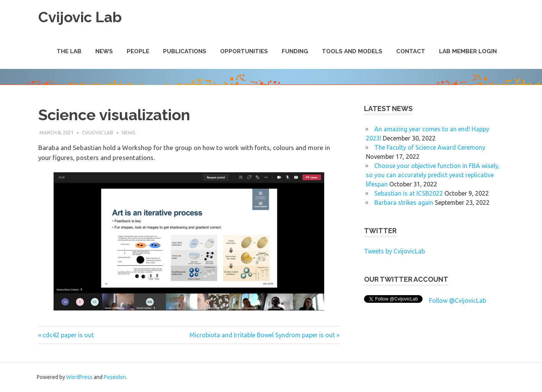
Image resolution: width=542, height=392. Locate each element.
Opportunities (244, 51)
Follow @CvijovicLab (458, 301)
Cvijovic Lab (80, 17)
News (104, 51)
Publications (185, 51)
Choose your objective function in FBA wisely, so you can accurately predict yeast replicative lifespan (433, 175)
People (138, 51)
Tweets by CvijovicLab (394, 251)
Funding (295, 51)
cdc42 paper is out (68, 335)
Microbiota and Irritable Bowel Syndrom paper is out (262, 335)
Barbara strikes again (404, 203)
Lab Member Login (468, 51)
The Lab (69, 51)
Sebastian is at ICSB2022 (409, 193)
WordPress (79, 377)
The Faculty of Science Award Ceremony (430, 147)
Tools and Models (352, 51)
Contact (411, 51)
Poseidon (115, 377)
